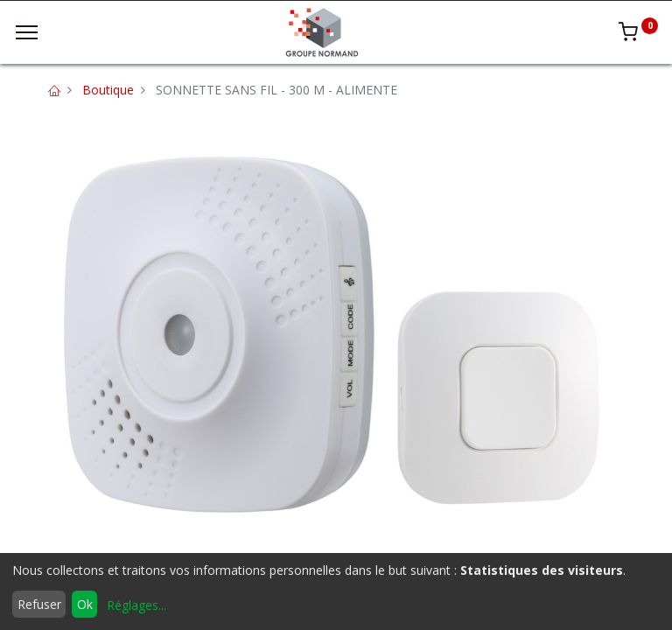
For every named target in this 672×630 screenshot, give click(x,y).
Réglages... (136, 605)
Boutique (108, 90)
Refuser (39, 604)
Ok (85, 604)
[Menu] (27, 32)
